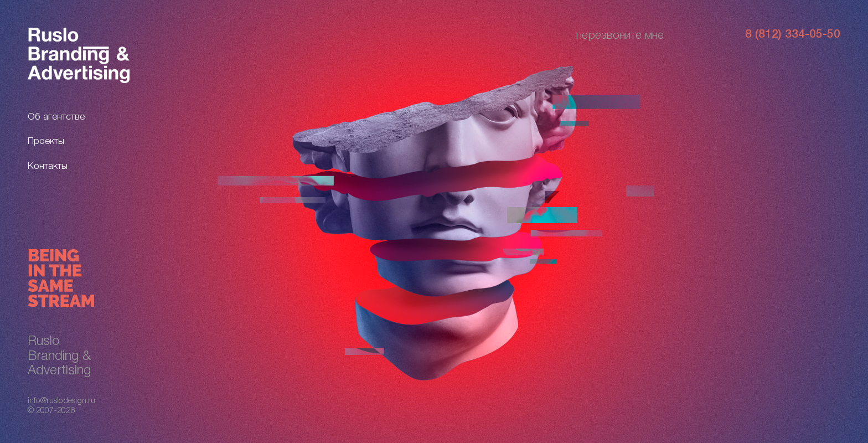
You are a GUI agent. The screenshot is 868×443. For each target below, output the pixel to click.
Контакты (48, 166)
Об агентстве (56, 117)
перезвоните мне (620, 36)
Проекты (46, 141)
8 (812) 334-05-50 (793, 35)
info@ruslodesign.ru (61, 401)
